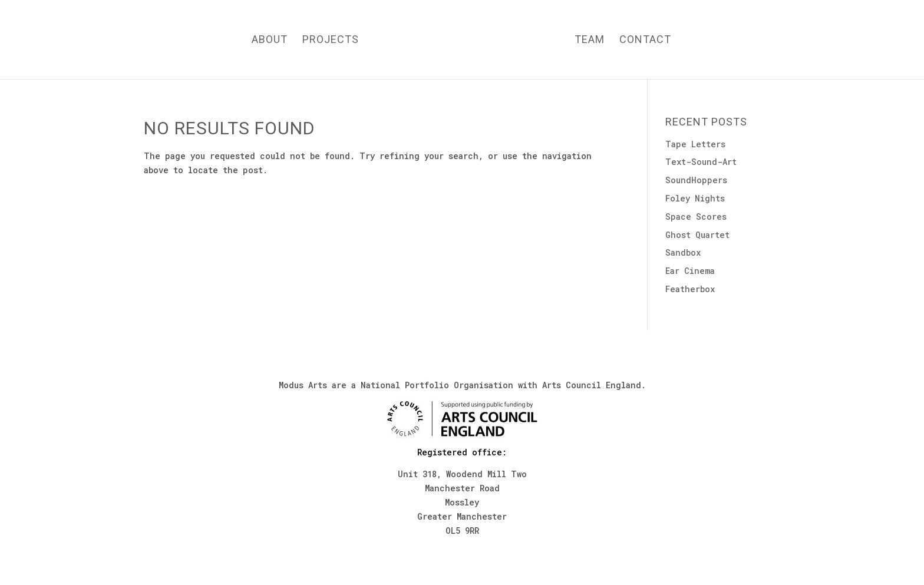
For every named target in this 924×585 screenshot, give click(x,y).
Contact (645, 40)
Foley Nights (695, 198)
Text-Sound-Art (701, 162)
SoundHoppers (696, 180)
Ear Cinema (690, 271)
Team (590, 40)
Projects (331, 40)
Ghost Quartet (697, 235)
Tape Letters (695, 144)
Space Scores (696, 217)
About (270, 40)
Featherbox (690, 289)
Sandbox (683, 252)
